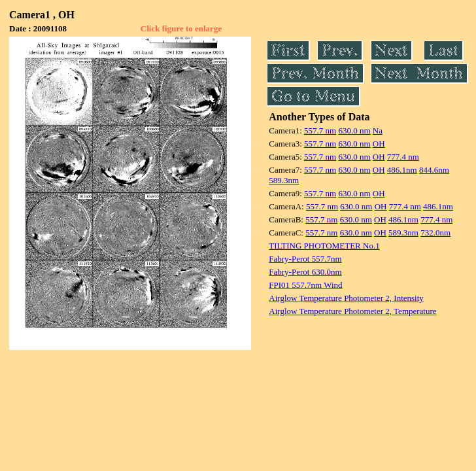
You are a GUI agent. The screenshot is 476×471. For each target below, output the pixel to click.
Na (378, 131)
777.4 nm (403, 157)
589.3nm (284, 180)
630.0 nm (354, 131)
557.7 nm (320, 131)
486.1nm (402, 170)
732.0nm (435, 233)
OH (379, 144)
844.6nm (434, 170)
